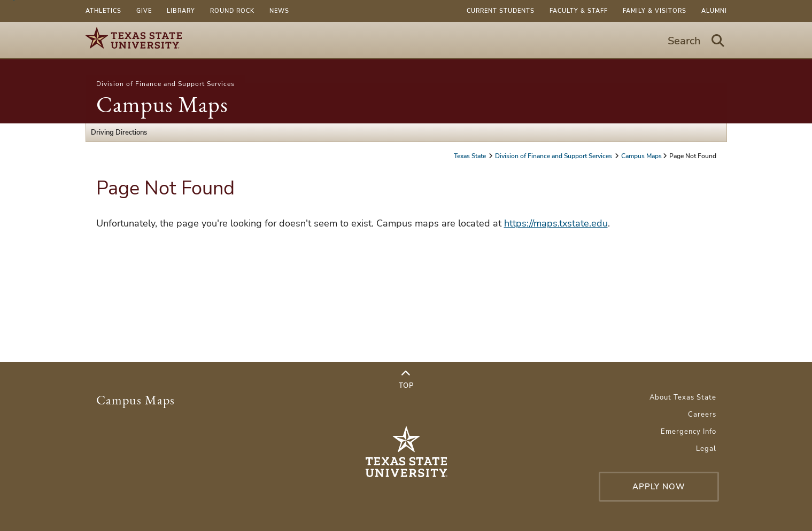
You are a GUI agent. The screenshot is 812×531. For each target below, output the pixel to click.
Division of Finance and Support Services (165, 84)
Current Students (501, 11)
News (279, 11)
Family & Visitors (655, 11)
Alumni (714, 11)
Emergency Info (689, 432)
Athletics (103, 11)
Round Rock (232, 11)
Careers (702, 415)
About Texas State (683, 397)
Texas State (471, 156)
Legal (706, 449)
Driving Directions (119, 132)
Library (181, 11)
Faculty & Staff (579, 11)
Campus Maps (162, 104)
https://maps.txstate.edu (556, 223)
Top (406, 380)
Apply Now (659, 487)
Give (144, 11)
